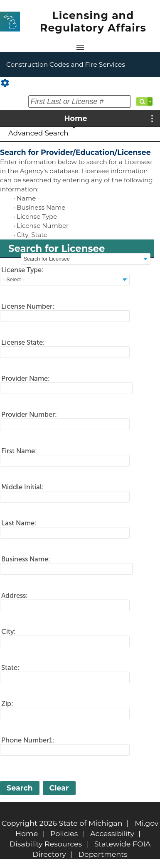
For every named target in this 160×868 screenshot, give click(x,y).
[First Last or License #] (80, 102)
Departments (103, 854)
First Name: (19, 451)
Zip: (7, 704)
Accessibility (112, 833)
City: (9, 631)
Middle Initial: (22, 487)
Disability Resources (46, 844)
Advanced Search (38, 133)
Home (75, 118)
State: (10, 667)
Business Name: (26, 559)
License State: (23, 342)
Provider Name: (26, 378)
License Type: (22, 270)
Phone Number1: (28, 740)
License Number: (28, 306)
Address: (15, 595)
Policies (64, 833)
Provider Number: (29, 414)
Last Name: (19, 523)
